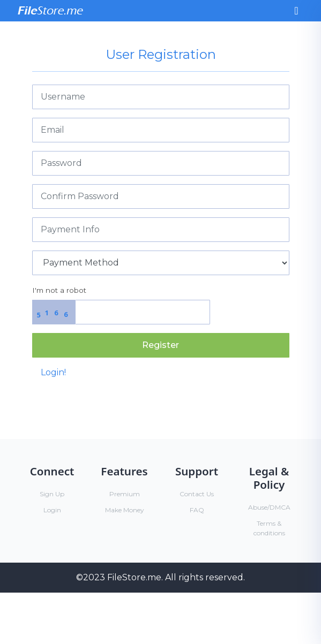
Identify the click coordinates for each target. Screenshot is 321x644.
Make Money (125, 510)
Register (160, 345)
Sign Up (52, 494)
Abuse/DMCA (269, 507)
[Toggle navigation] (296, 11)
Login (52, 510)
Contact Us (197, 494)
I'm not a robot (59, 290)
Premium (125, 494)
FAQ (197, 510)
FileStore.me (134, 577)
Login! (53, 372)
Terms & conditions (269, 528)
